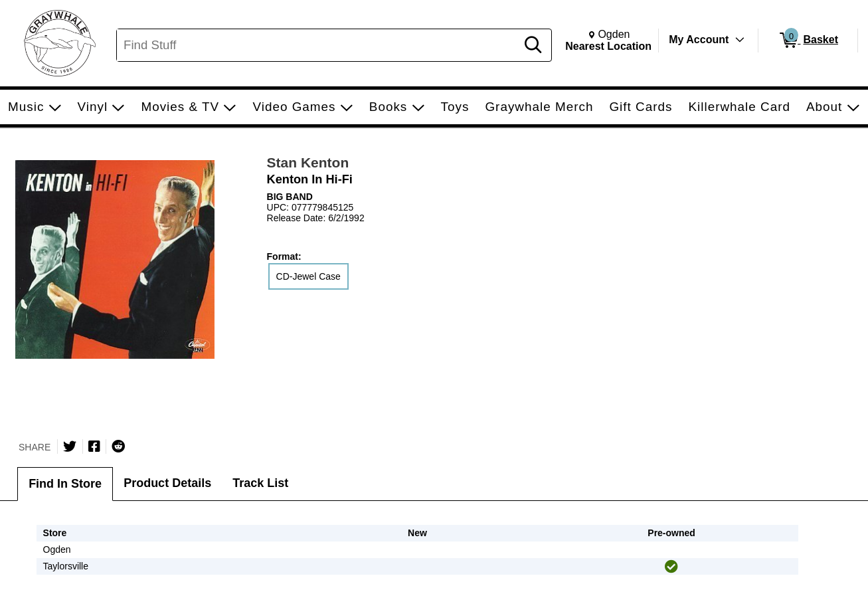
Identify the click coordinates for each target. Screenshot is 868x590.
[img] (671, 567)
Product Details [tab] (167, 483)
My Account (699, 40)
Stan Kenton (308, 162)
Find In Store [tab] (65, 484)
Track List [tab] (260, 483)
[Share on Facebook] (94, 446)
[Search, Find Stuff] (318, 45)
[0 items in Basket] (808, 41)
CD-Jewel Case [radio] (308, 276)
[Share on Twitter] (70, 446)
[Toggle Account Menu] (740, 40)
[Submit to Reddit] (118, 446)
